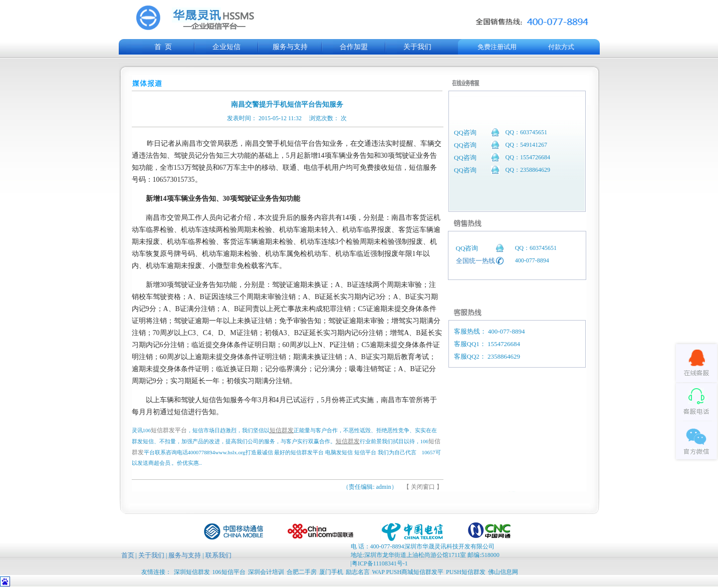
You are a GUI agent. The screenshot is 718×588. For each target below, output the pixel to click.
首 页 (163, 47)
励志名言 (358, 572)
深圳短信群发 (192, 572)
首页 (128, 555)
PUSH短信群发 (466, 572)
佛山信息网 (503, 572)
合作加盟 (354, 47)
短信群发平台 (169, 430)
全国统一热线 (475, 261)
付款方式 (561, 47)
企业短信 (226, 47)
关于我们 (417, 47)
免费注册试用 (497, 47)
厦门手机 (331, 572)
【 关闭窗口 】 (423, 487)
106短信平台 (229, 572)
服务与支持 (290, 47)
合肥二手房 (302, 572)
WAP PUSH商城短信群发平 (408, 572)
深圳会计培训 (266, 572)
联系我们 (218, 555)
